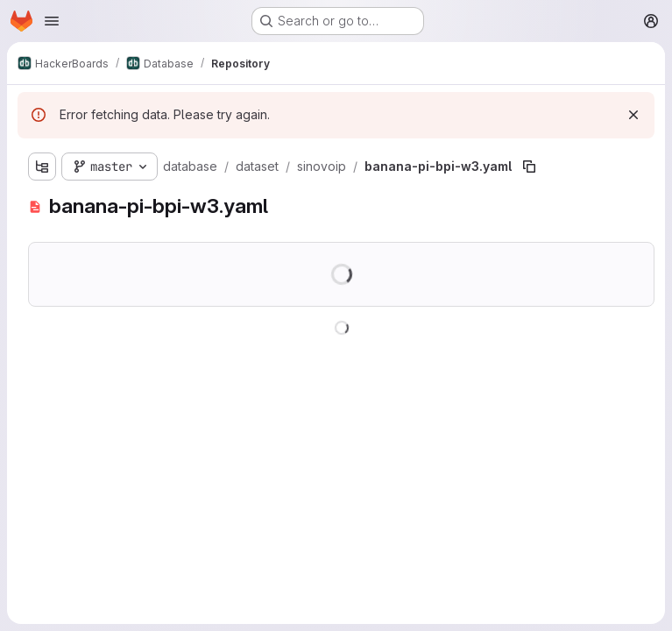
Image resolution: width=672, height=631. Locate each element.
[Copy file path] (529, 167)
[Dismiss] (633, 115)
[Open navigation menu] (52, 21)
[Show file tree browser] (42, 167)
